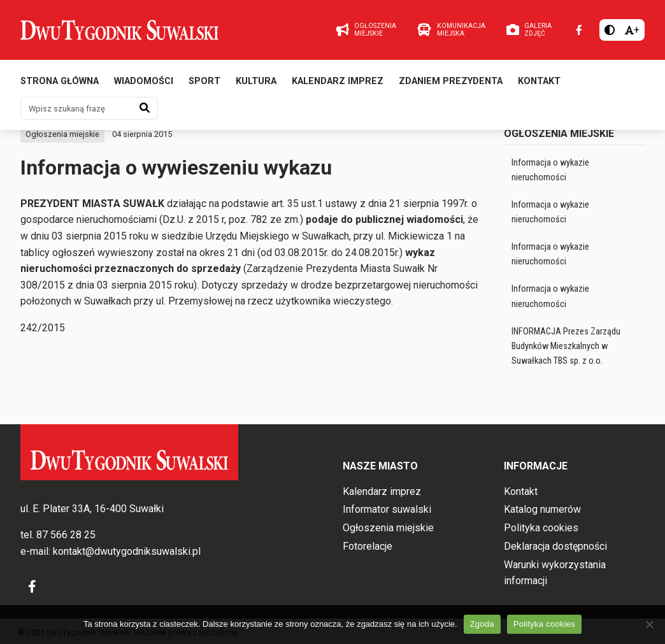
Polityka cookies (541, 528)
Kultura (256, 81)
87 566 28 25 (66, 535)
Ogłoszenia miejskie (62, 134)
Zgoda (482, 624)
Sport (204, 81)
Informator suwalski (387, 509)
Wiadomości (144, 81)
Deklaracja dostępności (555, 546)
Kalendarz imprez (338, 81)
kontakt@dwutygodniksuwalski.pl (127, 551)
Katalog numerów (542, 509)
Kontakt (539, 81)
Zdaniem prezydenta (451, 81)
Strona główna (60, 81)
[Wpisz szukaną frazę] (76, 108)
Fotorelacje (368, 546)
